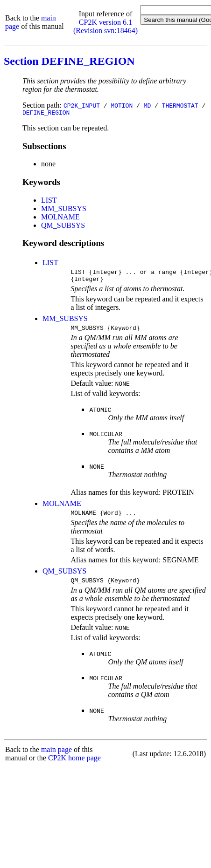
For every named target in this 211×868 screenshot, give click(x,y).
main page (56, 758)
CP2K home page (74, 766)
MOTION (122, 105)
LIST (49, 202)
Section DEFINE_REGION (69, 61)
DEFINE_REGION (46, 114)
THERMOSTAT (180, 105)
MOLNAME (60, 218)
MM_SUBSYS (64, 210)
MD (148, 105)
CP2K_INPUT (82, 105)
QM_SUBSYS (63, 227)
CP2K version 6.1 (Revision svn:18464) (105, 26)
